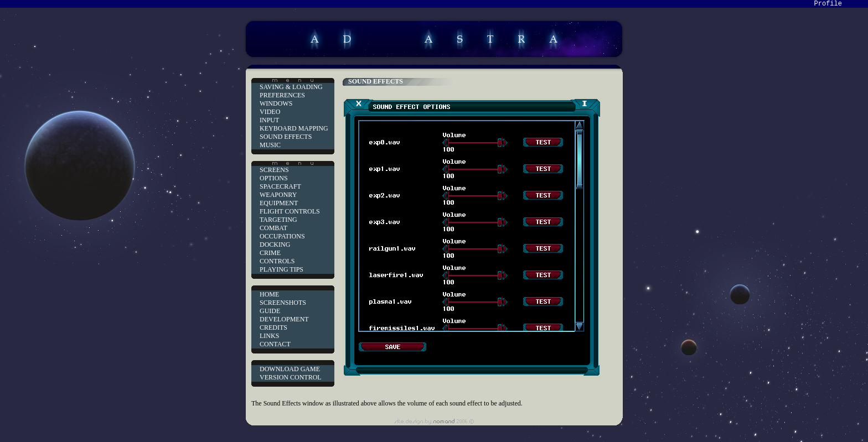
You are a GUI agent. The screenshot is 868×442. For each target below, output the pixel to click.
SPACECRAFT (280, 186)
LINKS (269, 336)
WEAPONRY (278, 195)
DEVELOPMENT (284, 319)
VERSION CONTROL (291, 377)
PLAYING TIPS (281, 269)
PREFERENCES (282, 95)
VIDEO (270, 112)
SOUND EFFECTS (286, 137)
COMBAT (273, 228)
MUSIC (270, 145)
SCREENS (274, 170)
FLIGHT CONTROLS (290, 211)
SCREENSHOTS (283, 303)
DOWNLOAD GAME (290, 369)
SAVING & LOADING (291, 87)
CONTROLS (277, 261)
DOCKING (275, 245)
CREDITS (273, 327)
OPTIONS (274, 178)
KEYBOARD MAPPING (294, 128)
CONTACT (275, 344)
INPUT (269, 120)
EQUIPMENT (279, 203)
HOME (269, 294)
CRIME (270, 253)
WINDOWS (276, 103)
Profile (828, 4)
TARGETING (278, 220)
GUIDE (270, 311)
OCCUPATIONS (282, 236)
